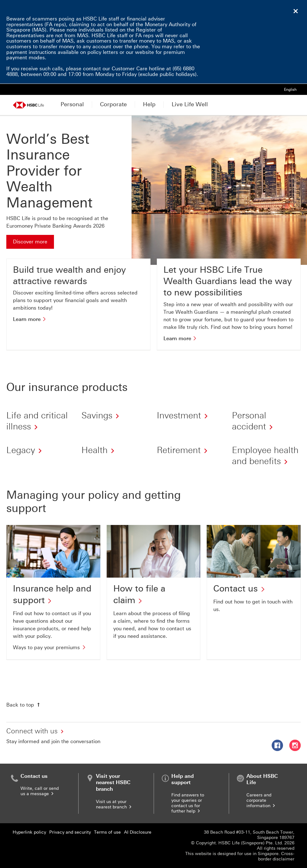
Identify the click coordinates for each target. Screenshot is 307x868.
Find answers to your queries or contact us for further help (188, 803)
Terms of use (107, 832)
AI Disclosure (138, 832)
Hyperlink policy (29, 832)
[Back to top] (24, 705)
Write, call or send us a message (40, 791)
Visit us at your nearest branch (114, 804)
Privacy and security (70, 832)
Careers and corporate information (261, 800)
